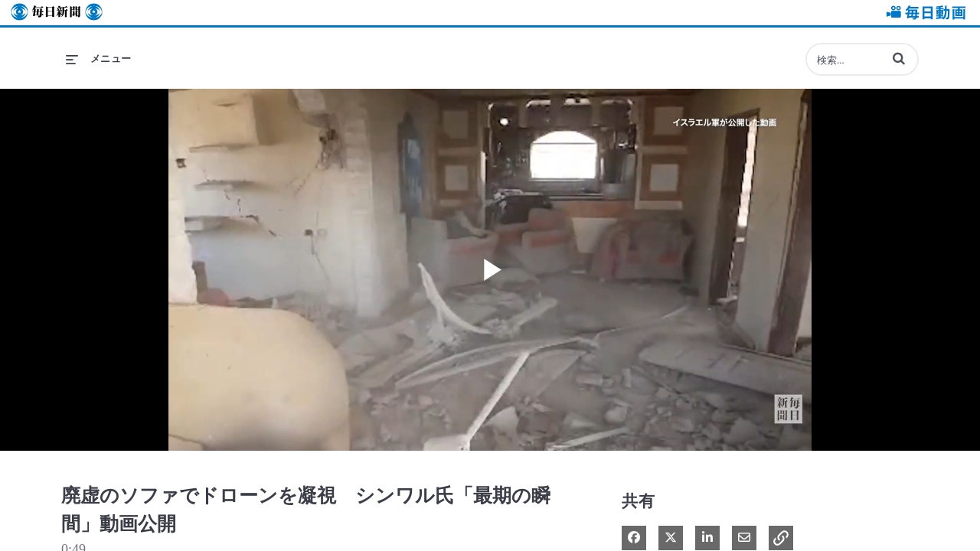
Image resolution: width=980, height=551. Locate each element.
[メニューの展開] (99, 59)
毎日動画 (923, 13)
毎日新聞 (57, 13)
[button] (899, 58)
